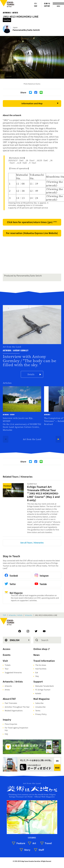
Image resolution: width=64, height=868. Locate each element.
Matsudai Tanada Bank (45, 686)
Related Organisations (14, 710)
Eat (37, 672)
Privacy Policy (41, 714)
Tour (7, 669)
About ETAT (9, 699)
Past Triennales (11, 703)
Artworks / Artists (10, 13)
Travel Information (44, 661)
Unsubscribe (40, 707)
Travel (48, 843)
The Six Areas (41, 665)
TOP (4, 615)
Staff (41, 850)
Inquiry (7, 720)
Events (7, 655)
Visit (5, 661)
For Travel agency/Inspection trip (16, 729)
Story (27, 850)
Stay (37, 676)
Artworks (29, 615)
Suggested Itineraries (13, 672)
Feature (21, 843)
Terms (38, 710)
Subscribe (39, 703)
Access (7, 649)
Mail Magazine (41, 699)
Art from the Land (32, 439)
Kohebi (38, 693)
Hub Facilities (41, 669)
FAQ (6, 734)
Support (38, 681)
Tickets (8, 665)
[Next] (58, 439)
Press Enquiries (11, 724)
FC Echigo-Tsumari (43, 690)
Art (34, 843)
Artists (7, 690)
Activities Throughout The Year (17, 707)
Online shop (40, 649)
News (36, 655)
